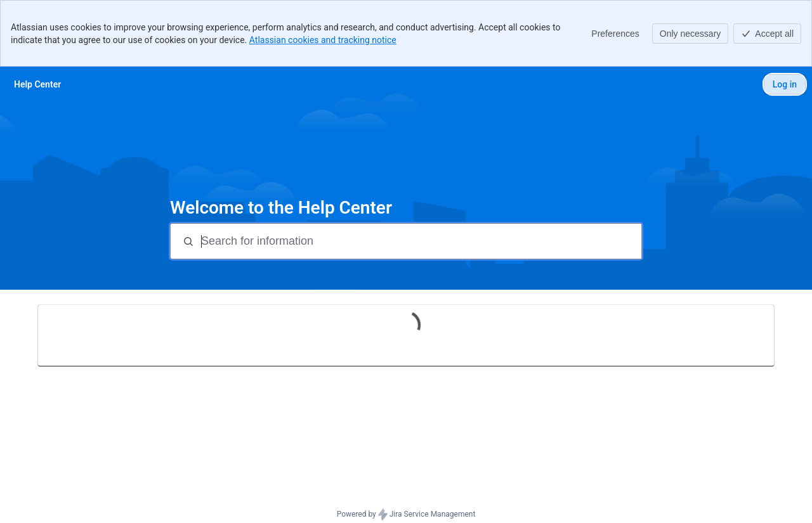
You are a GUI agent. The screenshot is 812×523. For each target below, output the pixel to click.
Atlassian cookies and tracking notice (323, 40)
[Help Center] (37, 84)
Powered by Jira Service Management (406, 515)
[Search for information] (420, 241)
